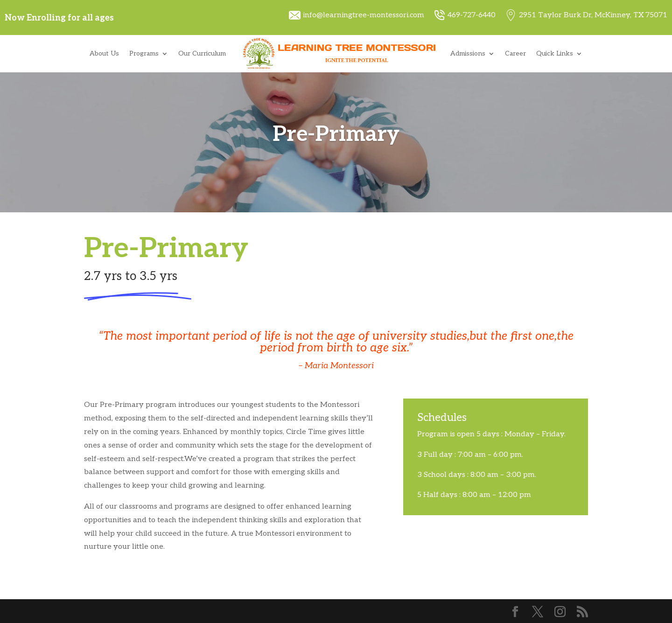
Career (515, 53)
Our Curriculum (202, 53)
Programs (144, 53)
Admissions (468, 53)
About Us (104, 53)
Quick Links (555, 53)
